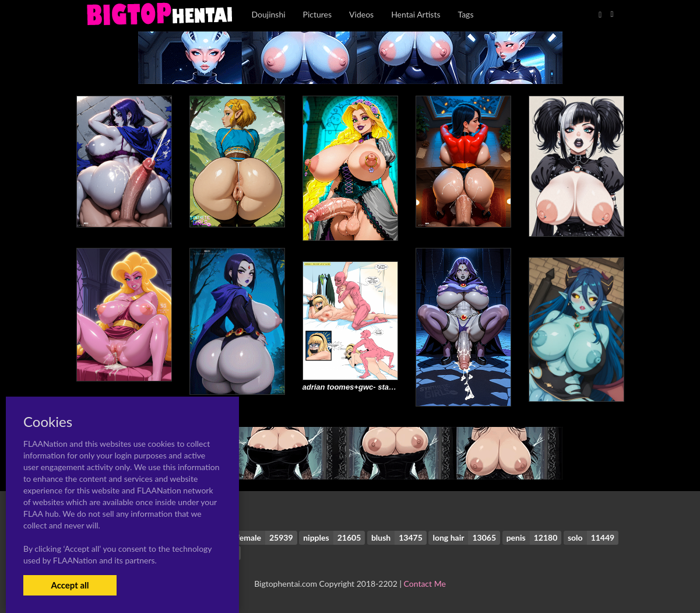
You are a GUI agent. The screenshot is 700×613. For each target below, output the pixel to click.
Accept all (70, 585)
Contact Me (425, 584)
